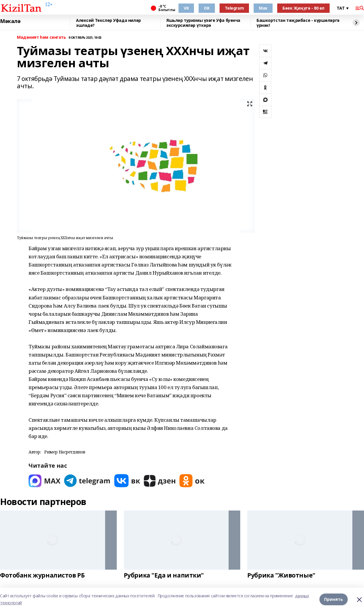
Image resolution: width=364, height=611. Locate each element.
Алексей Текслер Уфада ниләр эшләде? (108, 23)
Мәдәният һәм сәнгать (41, 37)
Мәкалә (10, 21)
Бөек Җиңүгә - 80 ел (303, 8)
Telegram (234, 8)
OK (207, 8)
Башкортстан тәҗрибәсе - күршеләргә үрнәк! (298, 23)
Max (263, 8)
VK (186, 8)
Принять (334, 599)
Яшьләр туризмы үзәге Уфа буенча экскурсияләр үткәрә (203, 23)
